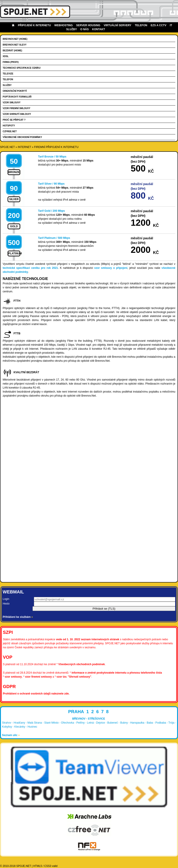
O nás (84, 29)
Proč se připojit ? (14, 120)
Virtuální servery (118, 25)
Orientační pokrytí (15, 91)
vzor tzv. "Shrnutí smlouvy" (74, 677)
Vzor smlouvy (12, 103)
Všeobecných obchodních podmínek (82, 664)
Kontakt (99, 29)
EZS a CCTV (158, 25)
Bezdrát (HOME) (12, 51)
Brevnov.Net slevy (15, 45)
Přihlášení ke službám (18, 617)
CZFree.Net (10, 131)
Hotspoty (9, 126)
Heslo (6, 604)
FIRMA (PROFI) (11, 62)
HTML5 (38, 866)
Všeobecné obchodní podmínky (22, 137)
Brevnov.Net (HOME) (15, 39)
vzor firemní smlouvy (38, 677)
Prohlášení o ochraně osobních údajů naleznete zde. (36, 694)
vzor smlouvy (13, 677)
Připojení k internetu (34, 25)
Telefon (141, 25)
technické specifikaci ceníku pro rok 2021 (30, 268)
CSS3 (48, 866)
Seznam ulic (11, 735)
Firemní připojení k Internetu (56, 147)
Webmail (13, 592)
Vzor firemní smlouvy (16, 108)
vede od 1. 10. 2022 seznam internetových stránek (88, 639)
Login (6, 599)
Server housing (88, 25)
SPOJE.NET (7, 147)
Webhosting (64, 25)
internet (25, 147)
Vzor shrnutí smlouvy (17, 114)
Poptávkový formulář (17, 97)
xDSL (6, 56)
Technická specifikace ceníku (22, 68)
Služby (7, 85)
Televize (8, 74)
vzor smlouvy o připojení (111, 268)
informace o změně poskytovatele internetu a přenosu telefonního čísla (117, 673)
